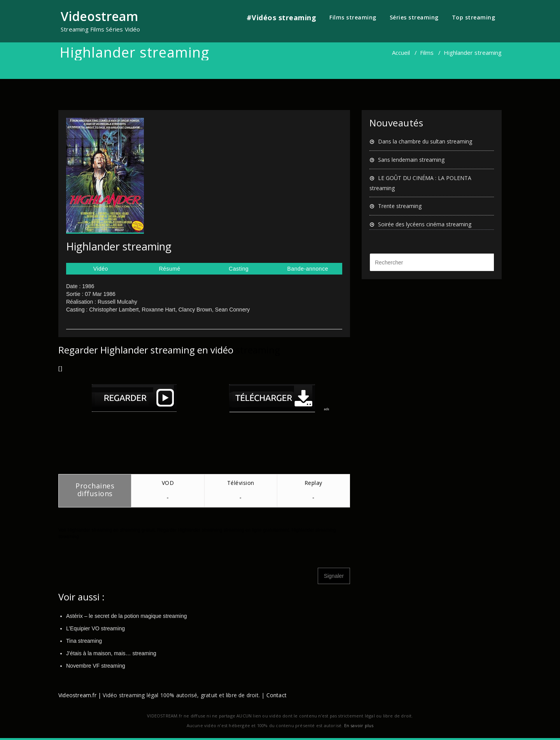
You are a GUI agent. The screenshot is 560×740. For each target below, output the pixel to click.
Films (427, 52)
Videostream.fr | (80, 695)
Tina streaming (84, 641)
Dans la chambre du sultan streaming (425, 141)
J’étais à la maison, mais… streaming (111, 653)
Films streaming (353, 17)
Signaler (334, 576)
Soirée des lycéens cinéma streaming (425, 224)
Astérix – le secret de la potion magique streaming (127, 616)
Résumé (170, 269)
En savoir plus (359, 725)
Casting (239, 269)
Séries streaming (414, 17)
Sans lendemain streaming (411, 160)
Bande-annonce (308, 269)
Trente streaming (400, 206)
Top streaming (474, 17)
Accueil (401, 52)
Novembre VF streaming (96, 666)
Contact (276, 695)
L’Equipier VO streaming (95, 628)
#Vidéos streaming (282, 17)
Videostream (99, 16)
